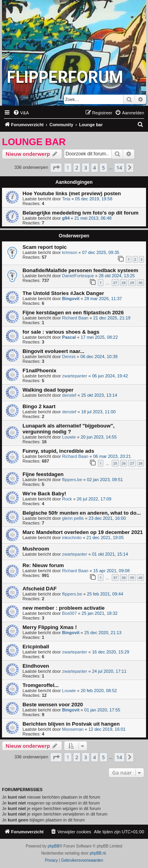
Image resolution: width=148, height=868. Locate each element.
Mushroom (36, 549)
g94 (66, 218)
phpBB (54, 846)
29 (132, 283)
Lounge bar (34, 142)
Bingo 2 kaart (39, 406)
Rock (67, 499)
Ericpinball (36, 647)
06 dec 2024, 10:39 (99, 357)
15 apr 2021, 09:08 (111, 571)
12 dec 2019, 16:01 (107, 729)
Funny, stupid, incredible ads (58, 451)
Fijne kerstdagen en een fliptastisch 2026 (73, 313)
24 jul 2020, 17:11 (109, 671)
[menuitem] (21, 113)
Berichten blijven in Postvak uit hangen (71, 724)
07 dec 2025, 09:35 (101, 252)
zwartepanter (75, 376)
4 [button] (95, 168)
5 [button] (103, 168)
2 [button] (77, 168)
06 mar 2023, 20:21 (112, 456)
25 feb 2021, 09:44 (105, 594)
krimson (70, 252)
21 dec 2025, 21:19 (112, 318)
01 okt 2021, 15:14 (110, 554)
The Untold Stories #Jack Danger (63, 293)
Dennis (69, 357)
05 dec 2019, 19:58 (94, 199)
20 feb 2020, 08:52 (99, 691)
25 (115, 463)
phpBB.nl (98, 853)
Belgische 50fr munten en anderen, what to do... (82, 513)
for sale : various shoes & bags (61, 332)
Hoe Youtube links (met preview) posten (72, 193)
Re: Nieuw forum (43, 565)
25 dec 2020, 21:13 (103, 633)
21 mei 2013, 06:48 (93, 218)
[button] (56, 168)
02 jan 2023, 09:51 (105, 480)
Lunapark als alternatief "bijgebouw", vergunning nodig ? (68, 429)
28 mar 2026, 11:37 (103, 299)
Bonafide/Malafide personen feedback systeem (80, 270)
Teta (66, 199)
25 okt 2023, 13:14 (99, 395)
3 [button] (85, 168)
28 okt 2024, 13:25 (117, 276)
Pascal (69, 337)
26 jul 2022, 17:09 (94, 499)
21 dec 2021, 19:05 (105, 538)
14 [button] (119, 168)
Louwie (69, 437)
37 (115, 578)
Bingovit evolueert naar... (53, 351)
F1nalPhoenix (39, 371)
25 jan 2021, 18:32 (100, 613)
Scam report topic (45, 247)
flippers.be (72, 480)
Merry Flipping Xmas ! (50, 627)
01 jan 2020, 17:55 (102, 710)
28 (124, 283)
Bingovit (71, 299)
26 (124, 463)
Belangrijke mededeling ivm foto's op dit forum (81, 213)
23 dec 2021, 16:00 (107, 518)
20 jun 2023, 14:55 (98, 437)
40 (141, 578)
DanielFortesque (78, 276)
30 (141, 283)
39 (132, 578)
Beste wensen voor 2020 (53, 705)
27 (115, 283)
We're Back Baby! (44, 494)
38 (124, 578)
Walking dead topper (48, 390)
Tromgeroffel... (41, 685)
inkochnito (72, 538)
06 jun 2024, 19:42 (110, 376)
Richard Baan (75, 318)
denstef (69, 395)
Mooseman (73, 729)
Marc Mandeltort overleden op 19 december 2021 (83, 532)
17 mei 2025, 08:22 (99, 337)
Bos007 (69, 613)
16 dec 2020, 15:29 (111, 652)
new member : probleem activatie (64, 608)
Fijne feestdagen (43, 474)
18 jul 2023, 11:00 (98, 412)
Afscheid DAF (39, 589)
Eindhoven (36, 666)
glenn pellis (73, 518)
